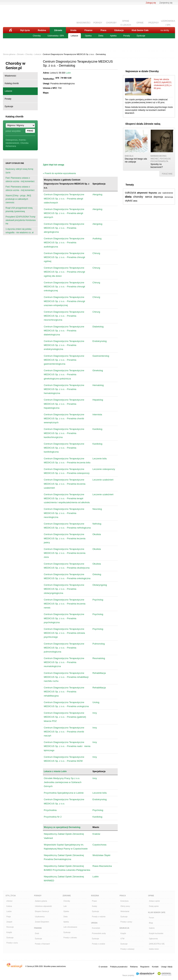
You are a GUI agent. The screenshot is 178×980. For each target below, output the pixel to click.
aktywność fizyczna (147, 193)
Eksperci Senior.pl (42, 911)
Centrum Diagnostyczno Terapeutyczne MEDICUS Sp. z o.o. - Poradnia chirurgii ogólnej (64, 257)
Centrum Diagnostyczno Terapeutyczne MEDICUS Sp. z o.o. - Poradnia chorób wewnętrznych (64, 418)
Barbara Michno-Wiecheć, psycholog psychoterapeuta (161, 159)
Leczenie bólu (100, 459)
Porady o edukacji (127, 949)
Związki (9, 922)
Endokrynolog (100, 341)
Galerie (152, 928)
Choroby (37, 36)
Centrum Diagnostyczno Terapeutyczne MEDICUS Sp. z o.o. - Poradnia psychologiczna (64, 618)
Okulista (97, 534)
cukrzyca (130, 193)
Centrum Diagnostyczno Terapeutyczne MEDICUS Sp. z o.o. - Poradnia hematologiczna (64, 389)
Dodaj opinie (154, 906)
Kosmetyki (96, 928)
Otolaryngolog (100, 585)
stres (135, 201)
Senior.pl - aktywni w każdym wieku (22, 15)
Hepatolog (98, 400)
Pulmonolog (99, 644)
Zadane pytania (41, 901)
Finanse (88, 30)
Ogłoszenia (153, 939)
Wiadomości (10, 76)
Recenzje (10, 927)
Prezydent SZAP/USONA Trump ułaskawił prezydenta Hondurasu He (21, 220)
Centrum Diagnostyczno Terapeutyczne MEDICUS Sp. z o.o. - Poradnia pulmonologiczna (64, 648)
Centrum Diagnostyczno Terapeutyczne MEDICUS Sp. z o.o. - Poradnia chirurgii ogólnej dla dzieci (64, 272)
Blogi (151, 923)
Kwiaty (94, 906)
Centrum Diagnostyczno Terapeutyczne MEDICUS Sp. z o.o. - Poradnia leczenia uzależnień (65, 484)
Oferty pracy (125, 906)
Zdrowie (58, 30)
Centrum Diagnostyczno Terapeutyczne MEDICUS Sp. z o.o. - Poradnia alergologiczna (64, 228)
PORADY (98, 23)
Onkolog (97, 574)
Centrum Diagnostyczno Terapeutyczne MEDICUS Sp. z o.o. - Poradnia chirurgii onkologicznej (64, 287)
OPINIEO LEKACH (126, 23)
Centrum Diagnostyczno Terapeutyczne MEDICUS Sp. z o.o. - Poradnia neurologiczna (64, 513)
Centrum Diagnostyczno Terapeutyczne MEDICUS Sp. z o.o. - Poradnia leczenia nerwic (65, 604)
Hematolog (98, 385)
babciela (129, 156)
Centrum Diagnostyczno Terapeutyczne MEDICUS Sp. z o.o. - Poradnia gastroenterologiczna (64, 360)
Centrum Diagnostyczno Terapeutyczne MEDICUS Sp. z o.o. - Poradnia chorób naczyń (64, 732)
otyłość (129, 201)
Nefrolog (97, 524)
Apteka (113, 36)
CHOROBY (111, 23)
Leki (65, 906)
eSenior (9, 901)
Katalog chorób (12, 83)
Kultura (9, 906)
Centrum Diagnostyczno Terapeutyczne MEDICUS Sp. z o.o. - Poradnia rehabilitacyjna (64, 692)
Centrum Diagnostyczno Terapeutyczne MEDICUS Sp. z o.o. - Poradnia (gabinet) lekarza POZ (65, 717)
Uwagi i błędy (167, 967)
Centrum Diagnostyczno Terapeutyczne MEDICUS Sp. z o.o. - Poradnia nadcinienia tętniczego (67, 746)
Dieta (101, 36)
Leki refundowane (70, 927)
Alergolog (97, 194)
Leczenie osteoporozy (104, 469)
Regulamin (145, 967)
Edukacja (119, 30)
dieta (128, 197)
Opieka (88, 36)
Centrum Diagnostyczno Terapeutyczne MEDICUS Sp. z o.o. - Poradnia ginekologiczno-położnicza (64, 374)
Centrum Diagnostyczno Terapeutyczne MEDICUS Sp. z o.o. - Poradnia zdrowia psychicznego (64, 633)
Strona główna (9, 54)
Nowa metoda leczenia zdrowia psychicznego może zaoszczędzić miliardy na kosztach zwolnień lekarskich (149, 110)
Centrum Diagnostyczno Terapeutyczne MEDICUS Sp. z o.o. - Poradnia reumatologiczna (64, 662)
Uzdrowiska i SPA (56, 36)
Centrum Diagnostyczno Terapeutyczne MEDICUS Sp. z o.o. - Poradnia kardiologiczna (64, 448)
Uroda (73, 30)
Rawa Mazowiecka (102, 866)
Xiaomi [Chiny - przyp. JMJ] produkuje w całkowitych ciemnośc (18, 199)
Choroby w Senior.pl (15, 66)
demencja (169, 197)
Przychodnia (50, 810)
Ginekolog (98, 370)
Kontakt (155, 967)
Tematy (130, 185)
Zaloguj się (151, 3)
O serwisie (103, 967)
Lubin (68, 73)
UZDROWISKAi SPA (168, 23)
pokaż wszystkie (13, 131)
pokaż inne (167, 174)
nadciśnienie (168, 193)
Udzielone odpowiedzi (43, 906)
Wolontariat (125, 911)
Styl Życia (11, 896)
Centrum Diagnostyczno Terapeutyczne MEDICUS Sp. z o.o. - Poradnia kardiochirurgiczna (64, 433)
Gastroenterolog (101, 356)
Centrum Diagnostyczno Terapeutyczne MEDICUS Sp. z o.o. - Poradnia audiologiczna (64, 242)
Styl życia (25, 30)
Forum (151, 918)
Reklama (134, 967)
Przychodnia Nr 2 (53, 817)
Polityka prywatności (119, 967)
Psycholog (98, 600)
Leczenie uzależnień (103, 480)
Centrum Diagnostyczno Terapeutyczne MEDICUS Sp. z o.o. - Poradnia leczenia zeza (65, 553)
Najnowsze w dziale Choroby (142, 71)
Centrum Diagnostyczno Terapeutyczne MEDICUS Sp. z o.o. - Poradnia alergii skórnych (64, 213)
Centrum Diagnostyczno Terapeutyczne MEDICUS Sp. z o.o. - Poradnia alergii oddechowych (64, 198)
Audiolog (97, 238)
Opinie (151, 896)
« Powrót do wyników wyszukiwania (59, 173)
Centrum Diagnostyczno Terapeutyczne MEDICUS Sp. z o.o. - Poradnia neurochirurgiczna (64, 316)
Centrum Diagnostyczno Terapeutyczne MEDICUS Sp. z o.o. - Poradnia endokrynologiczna (64, 345)
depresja (158, 197)
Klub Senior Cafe (140, 30)
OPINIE (140, 23)
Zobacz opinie (154, 901)
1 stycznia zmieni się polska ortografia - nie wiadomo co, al (20, 231)
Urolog (96, 702)
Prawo (94, 901)
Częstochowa (99, 845)
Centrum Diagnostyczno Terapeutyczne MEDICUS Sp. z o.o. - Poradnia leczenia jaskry (65, 538)
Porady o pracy (126, 922)
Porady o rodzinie (99, 917)
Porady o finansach (42, 944)
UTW (122, 939)
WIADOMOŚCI (83, 23)
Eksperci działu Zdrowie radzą (143, 124)
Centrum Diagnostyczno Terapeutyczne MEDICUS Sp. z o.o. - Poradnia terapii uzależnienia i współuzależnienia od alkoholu (67, 498)
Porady (127, 36)
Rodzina (42, 30)
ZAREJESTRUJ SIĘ (157, 944)
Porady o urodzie (99, 944)
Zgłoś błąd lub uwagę (54, 165)
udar (160, 193)
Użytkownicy (40, 917)
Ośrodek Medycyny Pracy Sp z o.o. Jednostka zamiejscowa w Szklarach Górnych (63, 782)
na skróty (165, 30)
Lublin (96, 877)
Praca (103, 30)
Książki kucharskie (156, 933)
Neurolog (97, 509)
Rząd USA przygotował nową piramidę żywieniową (19, 210)
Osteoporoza (12, 140)
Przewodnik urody (99, 933)
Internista (97, 414)
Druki (37, 933)
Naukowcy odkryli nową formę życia (19, 171)
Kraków (96, 834)
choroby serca (142, 197)
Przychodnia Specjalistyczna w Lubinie (64, 793)
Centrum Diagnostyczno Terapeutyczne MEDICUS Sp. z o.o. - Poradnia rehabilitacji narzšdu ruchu (66, 677)
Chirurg (96, 253)
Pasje (9, 917)
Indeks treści (154, 949)
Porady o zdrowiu (70, 938)
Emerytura (124, 901)
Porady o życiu (12, 943)
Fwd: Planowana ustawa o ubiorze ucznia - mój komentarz (20, 180)
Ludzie (9, 911)
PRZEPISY (154, 23)
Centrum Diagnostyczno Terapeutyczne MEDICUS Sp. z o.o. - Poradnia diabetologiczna (64, 331)
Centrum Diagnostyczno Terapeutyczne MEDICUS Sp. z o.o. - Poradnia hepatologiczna (64, 404)
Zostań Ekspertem (42, 922)
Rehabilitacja (99, 673)
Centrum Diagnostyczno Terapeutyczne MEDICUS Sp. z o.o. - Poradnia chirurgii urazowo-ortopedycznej (64, 301)
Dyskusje (141, 36)
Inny (95, 713)
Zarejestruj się (166, 3)
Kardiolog (97, 429)
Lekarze (74, 36)
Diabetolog (98, 327)
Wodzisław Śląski (101, 855)
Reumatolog (99, 658)
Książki (9, 932)
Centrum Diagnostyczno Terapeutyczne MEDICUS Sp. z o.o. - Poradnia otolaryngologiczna (64, 589)
